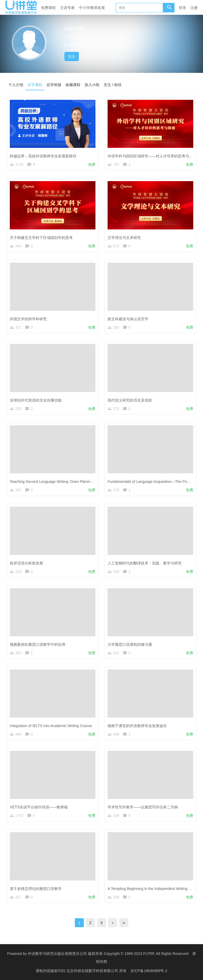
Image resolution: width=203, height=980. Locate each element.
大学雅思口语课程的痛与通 (130, 644)
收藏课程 (73, 85)
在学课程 (35, 85)
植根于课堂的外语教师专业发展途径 (137, 726)
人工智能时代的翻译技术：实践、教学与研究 (145, 563)
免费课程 (48, 8)
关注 (72, 56)
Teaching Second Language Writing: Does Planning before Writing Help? (69, 482)
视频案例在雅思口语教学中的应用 (38, 644)
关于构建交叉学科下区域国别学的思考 (41, 238)
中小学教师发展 (92, 8)
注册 (194, 8)
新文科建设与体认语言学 (128, 319)
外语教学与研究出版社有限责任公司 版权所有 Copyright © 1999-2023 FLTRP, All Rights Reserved (108, 954)
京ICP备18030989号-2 (149, 971)
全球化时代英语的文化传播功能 (36, 400)
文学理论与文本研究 (124, 238)
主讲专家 (67, 8)
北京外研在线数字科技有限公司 (93, 971)
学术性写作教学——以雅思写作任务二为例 (143, 807)
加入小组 (92, 85)
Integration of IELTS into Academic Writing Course (51, 726)
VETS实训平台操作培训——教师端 (39, 807)
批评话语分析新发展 (26, 563)
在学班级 (54, 85)
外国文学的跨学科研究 (28, 319)
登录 (182, 8)
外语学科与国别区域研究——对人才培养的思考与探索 (152, 156)
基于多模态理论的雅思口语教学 (36, 889)
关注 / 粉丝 (113, 85)
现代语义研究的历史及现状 (130, 400)
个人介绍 (16, 85)
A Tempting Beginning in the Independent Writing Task (152, 889)
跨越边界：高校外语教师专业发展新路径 (43, 156)
